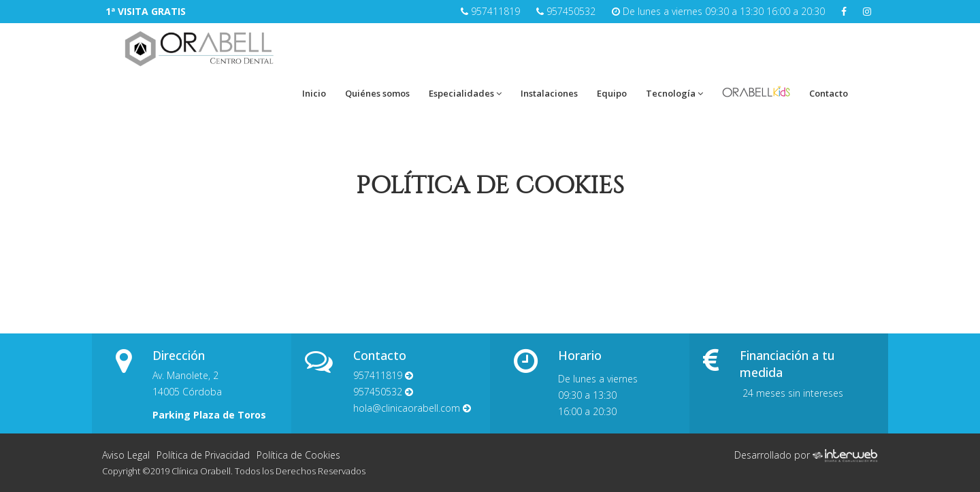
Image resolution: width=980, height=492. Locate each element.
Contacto (829, 93)
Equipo (612, 93)
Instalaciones (549, 93)
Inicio (314, 93)
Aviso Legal (126, 455)
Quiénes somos (377, 93)
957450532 (571, 11)
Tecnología (674, 93)
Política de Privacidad (203, 455)
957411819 (495, 11)
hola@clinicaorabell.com (412, 408)
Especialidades (465, 93)
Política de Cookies (298, 455)
